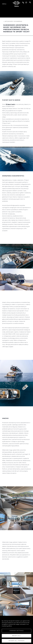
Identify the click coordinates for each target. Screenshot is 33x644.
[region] (16, 630)
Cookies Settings (17, 631)
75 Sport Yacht (10, 104)
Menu (4, 4)
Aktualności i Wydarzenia (13, 21)
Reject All (17, 636)
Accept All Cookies (17, 641)
